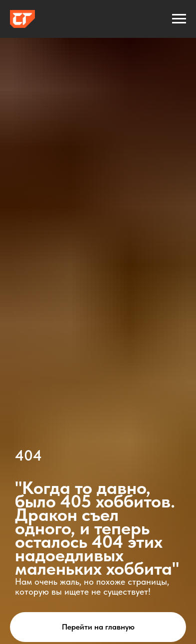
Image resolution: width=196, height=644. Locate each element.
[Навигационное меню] (179, 19)
